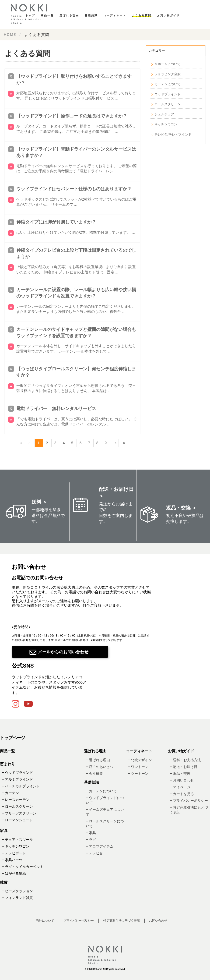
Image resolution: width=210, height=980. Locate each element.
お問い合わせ (158, 921)
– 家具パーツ (12, 860)
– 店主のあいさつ (100, 767)
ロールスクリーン (168, 104)
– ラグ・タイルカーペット (23, 867)
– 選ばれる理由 (98, 760)
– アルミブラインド (17, 780)
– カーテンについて (101, 791)
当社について (45, 921)
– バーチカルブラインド (21, 786)
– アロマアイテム (100, 847)
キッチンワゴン (166, 124)
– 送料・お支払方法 (185, 760)
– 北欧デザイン (140, 760)
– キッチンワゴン (16, 846)
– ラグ (91, 840)
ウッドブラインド (168, 94)
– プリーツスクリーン (19, 814)
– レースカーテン (16, 800)
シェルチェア (164, 114)
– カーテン (10, 793)
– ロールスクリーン (17, 807)
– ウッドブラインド (17, 773)
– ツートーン (138, 774)
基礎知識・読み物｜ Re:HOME (30, 14)
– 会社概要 (94, 774)
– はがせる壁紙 (14, 874)
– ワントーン (138, 767)
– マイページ (180, 787)
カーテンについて (168, 84)
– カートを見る (182, 794)
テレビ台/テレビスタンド (173, 134)
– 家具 (91, 833)
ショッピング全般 (168, 74)
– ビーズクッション (17, 891)
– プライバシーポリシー (189, 801)
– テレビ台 (94, 853)
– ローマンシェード (17, 820)
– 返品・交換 (180, 774)
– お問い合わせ (182, 780)
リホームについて (168, 64)
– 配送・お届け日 (184, 767)
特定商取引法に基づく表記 (122, 921)
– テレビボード (14, 853)
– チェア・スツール (17, 840)
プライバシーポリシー (79, 921)
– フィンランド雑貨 (17, 898)
